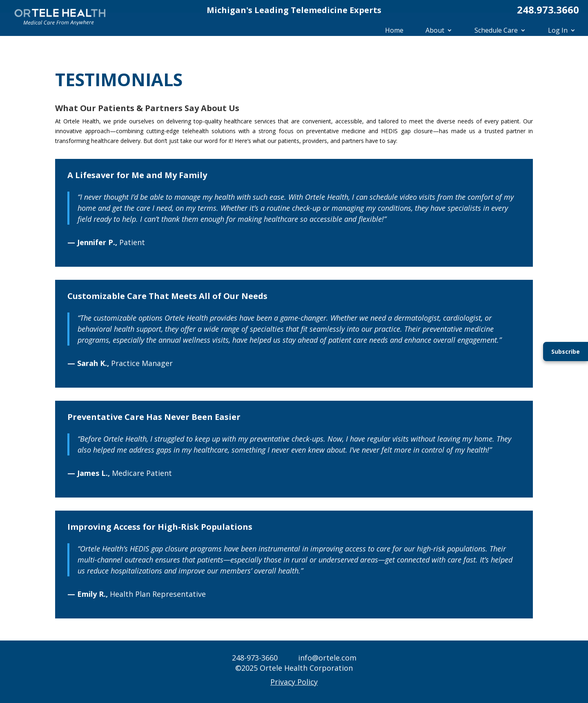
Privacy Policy (294, 682)
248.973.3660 (548, 10)
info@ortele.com (327, 658)
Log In (558, 30)
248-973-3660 (255, 658)
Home (394, 30)
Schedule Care (496, 30)
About (435, 30)
